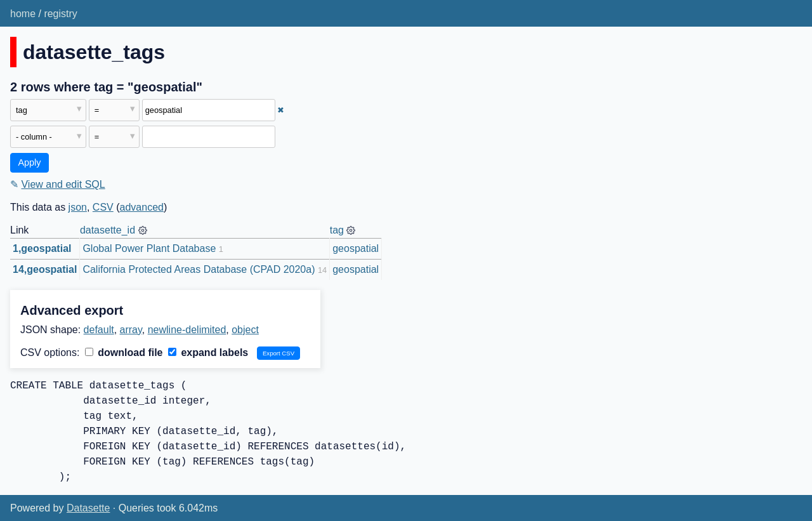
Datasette (88, 508)
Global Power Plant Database (149, 248)
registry (60, 14)
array (131, 330)
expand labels (208, 353)
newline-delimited (187, 330)
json (78, 207)
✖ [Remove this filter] (281, 110)
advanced (142, 207)
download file (124, 353)
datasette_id (108, 230)
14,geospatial (45, 269)
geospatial (356, 248)
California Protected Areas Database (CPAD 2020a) (199, 269)
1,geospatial (42, 248)
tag (337, 230)
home (23, 14)
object (245, 330)
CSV (103, 207)
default (99, 330)
